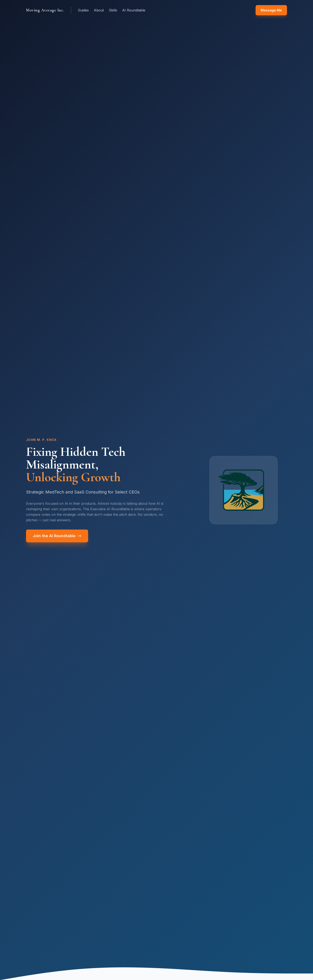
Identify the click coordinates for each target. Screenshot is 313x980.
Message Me (271, 10)
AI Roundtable (134, 10)
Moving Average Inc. (45, 10)
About (99, 10)
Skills (113, 10)
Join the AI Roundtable (57, 536)
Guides (83, 10)
